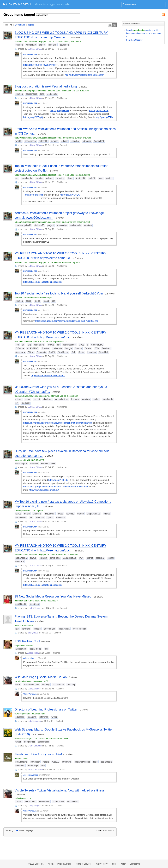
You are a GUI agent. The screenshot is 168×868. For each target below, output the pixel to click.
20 (16, 831)
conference (44, 802)
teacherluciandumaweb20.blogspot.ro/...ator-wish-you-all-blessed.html (46, 396)
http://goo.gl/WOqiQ (33, 117)
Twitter (18, 802)
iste (17, 629)
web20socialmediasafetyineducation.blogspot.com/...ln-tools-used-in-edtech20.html (52, 175)
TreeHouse (63, 352)
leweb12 (70, 514)
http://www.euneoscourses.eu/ (44, 490)
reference (44, 717)
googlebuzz (29, 742)
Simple (110, 25)
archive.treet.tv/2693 (24, 626)
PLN (81, 558)
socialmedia (31, 94)
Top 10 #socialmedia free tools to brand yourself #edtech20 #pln (59, 293)
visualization (30, 802)
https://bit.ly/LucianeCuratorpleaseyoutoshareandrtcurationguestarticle (58, 423)
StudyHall (103, 352)
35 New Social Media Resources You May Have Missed (53, 596)
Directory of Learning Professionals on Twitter (46, 709)
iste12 (18, 514)
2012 (82, 345)
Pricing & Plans (64, 864)
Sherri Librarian (34, 746)
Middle (114, 25)
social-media (35, 649)
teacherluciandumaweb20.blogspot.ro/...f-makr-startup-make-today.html (47, 262)
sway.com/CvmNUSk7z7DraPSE (29, 460)
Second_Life (50, 629)
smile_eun (55, 558)
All (11, 25)
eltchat (18, 399)
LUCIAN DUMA (34, 49)
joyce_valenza (79, 629)
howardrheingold (31, 685)
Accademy (20, 352)
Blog (113, 864)
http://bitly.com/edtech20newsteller (40, 65)
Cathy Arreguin (34, 689)
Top (17, 345)
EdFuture (20, 348)
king (42, 94)
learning (46, 685)
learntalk (75, 399)
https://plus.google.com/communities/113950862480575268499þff (56, 487)
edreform (87, 141)
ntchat (28, 399)
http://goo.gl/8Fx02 (60, 111)
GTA (97, 348)
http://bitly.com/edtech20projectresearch (85, 75)
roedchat (25, 403)
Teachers (106, 348)
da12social (49, 514)
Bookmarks (20, 25)
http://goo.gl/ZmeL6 (99, 111)
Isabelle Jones (34, 721)
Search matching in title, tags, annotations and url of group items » (144, 33)
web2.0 (92, 178)
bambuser (35, 762)
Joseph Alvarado (35, 770)
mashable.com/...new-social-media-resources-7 (36, 601)
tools (101, 178)
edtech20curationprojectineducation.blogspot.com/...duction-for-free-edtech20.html (52, 222)
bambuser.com (21, 759)
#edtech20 (31, 45)
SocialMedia (21, 558)
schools (37, 629)
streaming (67, 762)
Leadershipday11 (23, 225)
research (53, 45)
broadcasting (21, 762)
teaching (71, 685)
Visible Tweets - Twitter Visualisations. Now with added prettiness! (60, 790)
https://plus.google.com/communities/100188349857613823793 (67, 321)
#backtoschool (70, 345)
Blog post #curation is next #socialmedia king (46, 86)
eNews (51, 345)
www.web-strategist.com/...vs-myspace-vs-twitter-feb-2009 (41, 739)
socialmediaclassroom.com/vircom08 (31, 681)
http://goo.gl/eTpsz (34, 195)
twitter (54, 717)
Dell (73, 352)
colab (18, 685)
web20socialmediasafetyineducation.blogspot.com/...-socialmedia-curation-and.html (53, 138)
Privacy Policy (101, 864)
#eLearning (39, 345)
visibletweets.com (23, 798)
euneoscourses (48, 463)
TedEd (52, 352)
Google (68, 348)
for (58, 345)
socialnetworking (82, 762)
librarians (26, 629)
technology (33, 766)
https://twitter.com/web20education (48, 375)
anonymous (33, 633)
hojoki (27, 514)
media (37, 301)
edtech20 (43, 141)
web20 (18, 141)
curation (19, 45)
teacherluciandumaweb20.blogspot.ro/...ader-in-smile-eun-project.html (46, 555)
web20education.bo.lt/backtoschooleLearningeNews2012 (41, 342)
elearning (60, 178)
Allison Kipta (33, 653)
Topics (31, 25)
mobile (46, 762)
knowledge (62, 225)
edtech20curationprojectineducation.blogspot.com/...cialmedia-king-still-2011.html (52, 91)
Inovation (92, 352)
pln (17, 178)
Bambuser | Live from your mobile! (38, 754)
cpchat (37, 399)
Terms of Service (83, 864)
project (42, 45)
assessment (21, 649)
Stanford (46, 348)
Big (29, 345)
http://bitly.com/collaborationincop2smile (43, 282)
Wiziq (31, 352)
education (64, 45)
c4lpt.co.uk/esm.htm (24, 646)
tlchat (70, 178)
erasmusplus (21, 463)
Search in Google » (135, 40)
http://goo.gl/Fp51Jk (58, 480)
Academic (41, 352)
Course (78, 348)
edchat (64, 141)
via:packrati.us (61, 399)
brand (46, 301)
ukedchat (75, 141)
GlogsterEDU (97, 345)
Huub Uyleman (34, 608)
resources (34, 604)
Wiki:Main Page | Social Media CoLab (41, 677)
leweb (60, 514)
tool (46, 649)
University (57, 348)
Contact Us (135, 864)
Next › (111, 831)
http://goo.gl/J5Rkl (105, 117)
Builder (88, 348)
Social (81, 352)
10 (23, 345)
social (29, 301)
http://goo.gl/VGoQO (70, 195)
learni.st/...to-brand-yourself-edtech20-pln (33, 298)
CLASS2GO (33, 348)
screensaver (58, 802)
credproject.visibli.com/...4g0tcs (29, 511)
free (43, 766)
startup (81, 514)
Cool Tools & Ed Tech (20, 4)
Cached (57, 633)
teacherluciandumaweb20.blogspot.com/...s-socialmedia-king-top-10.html (48, 42)
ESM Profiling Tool (27, 641)
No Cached (62, 49)
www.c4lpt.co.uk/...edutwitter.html (30, 714)
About (51, 864)
